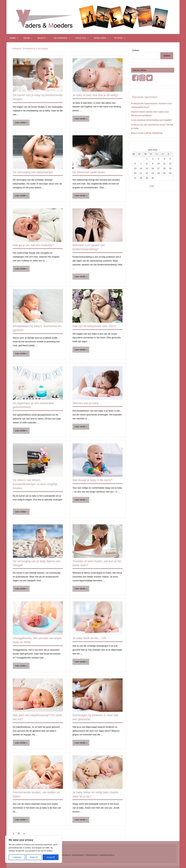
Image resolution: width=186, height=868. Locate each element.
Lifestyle (82, 38)
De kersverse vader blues (89, 172)
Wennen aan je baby (85, 403)
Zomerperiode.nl (78, 855)
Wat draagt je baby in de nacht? (92, 480)
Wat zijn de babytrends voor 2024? (94, 326)
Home (14, 38)
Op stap (120, 38)
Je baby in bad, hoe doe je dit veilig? (95, 95)
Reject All (34, 857)
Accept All (51, 857)
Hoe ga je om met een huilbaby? (33, 245)
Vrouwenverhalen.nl (63, 855)
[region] (34, 849)
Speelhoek (101, 38)
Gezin (28, 38)
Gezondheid (62, 38)
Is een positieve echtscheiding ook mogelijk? (152, 120)
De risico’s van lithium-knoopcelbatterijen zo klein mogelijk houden (35, 484)
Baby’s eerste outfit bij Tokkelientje (147, 133)
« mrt (152, 186)
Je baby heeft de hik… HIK (89, 638)
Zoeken (136, 50)
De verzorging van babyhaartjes (33, 172)
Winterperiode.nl (92, 855)
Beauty (43, 38)
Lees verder (20, 123)
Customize (17, 857)
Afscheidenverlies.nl (107, 855)
